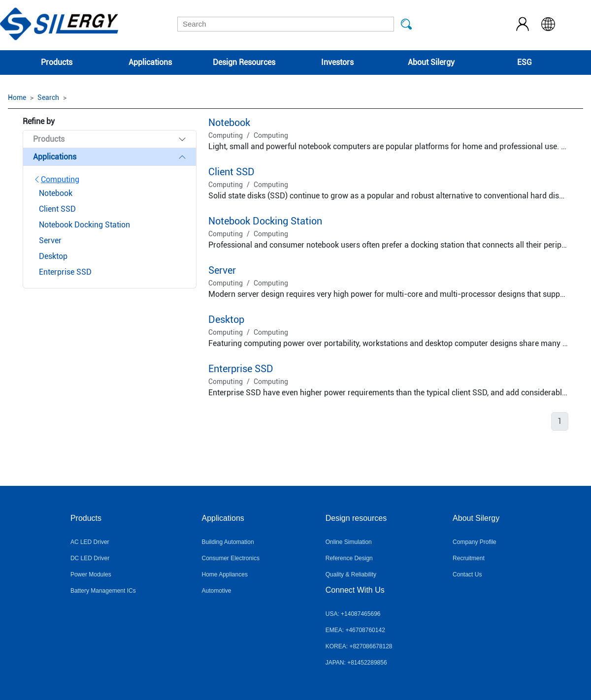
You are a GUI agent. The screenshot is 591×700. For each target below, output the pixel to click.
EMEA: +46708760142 (355, 630)
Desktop (226, 319)
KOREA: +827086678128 (359, 646)
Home (17, 97)
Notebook (229, 123)
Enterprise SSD (241, 369)
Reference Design (349, 558)
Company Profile (475, 542)
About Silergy (431, 62)
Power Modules (91, 574)
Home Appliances (225, 574)
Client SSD (231, 172)
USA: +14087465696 (353, 614)
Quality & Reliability (351, 574)
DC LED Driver (90, 558)
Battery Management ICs (103, 591)
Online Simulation (349, 542)
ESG (525, 62)
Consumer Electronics (231, 558)
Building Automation (228, 542)
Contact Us (467, 574)
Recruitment (469, 558)
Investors (337, 62)
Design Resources (244, 62)
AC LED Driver (90, 542)
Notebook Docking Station (265, 221)
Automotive (217, 591)
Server (222, 270)
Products (57, 62)
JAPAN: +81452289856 (356, 663)
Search (48, 97)
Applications (150, 62)
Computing (56, 179)
